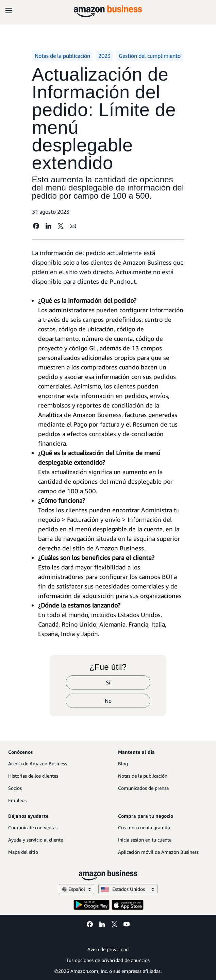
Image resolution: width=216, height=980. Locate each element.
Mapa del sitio (23, 852)
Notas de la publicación (143, 776)
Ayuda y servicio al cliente (36, 840)
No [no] (108, 701)
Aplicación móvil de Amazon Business (158, 852)
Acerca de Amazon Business (38, 763)
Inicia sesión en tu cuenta (145, 840)
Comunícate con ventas (33, 827)
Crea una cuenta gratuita (144, 827)
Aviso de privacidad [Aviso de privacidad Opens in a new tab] (108, 949)
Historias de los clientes (33, 776)
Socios (15, 788)
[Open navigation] (9, 10)
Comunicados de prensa (143, 788)
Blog (123, 763)
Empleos (17, 800)
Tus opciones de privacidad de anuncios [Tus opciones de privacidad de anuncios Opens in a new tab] (108, 960)
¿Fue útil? (108, 667)
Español (77, 889)
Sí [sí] (108, 682)
